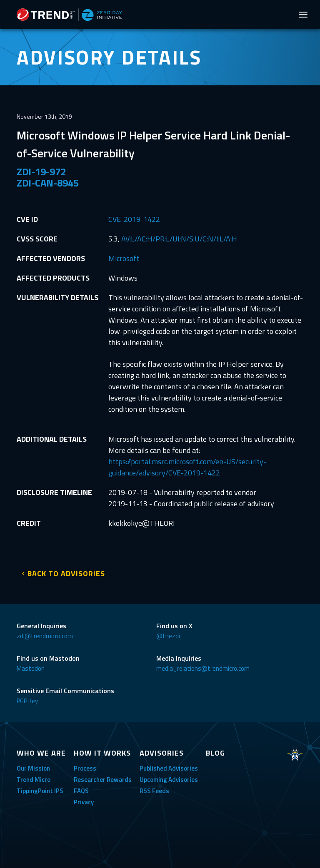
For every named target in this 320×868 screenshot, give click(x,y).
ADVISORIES (162, 753)
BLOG (215, 753)
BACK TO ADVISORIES (66, 573)
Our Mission (33, 768)
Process (85, 768)
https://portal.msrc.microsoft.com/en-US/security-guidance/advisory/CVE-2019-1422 (187, 467)
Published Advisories (169, 768)
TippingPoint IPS (40, 791)
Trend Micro (34, 780)
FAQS (81, 791)
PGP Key (27, 701)
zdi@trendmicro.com (45, 636)
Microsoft (124, 258)
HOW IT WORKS (102, 753)
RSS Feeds (154, 791)
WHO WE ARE (41, 753)
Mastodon (31, 668)
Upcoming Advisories (169, 780)
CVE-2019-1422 (134, 219)
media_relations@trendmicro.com (203, 668)
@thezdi (168, 636)
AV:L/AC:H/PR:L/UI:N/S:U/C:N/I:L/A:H (179, 239)
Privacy (84, 802)
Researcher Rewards (103, 780)
